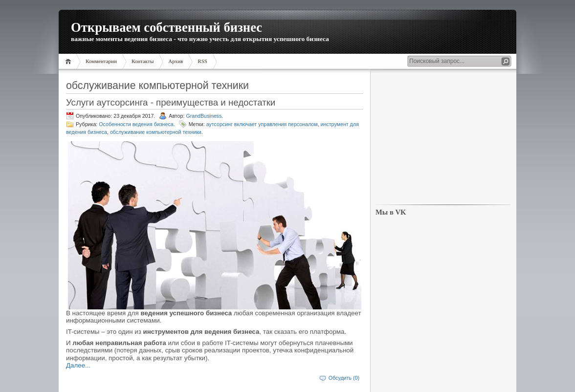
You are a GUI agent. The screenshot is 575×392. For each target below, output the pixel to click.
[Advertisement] (443, 137)
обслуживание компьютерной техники (156, 132)
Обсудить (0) (344, 378)
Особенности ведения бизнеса (136, 124)
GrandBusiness (204, 116)
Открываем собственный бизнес (166, 27)
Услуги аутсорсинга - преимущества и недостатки (171, 102)
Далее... (78, 365)
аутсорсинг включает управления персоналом (262, 124)
